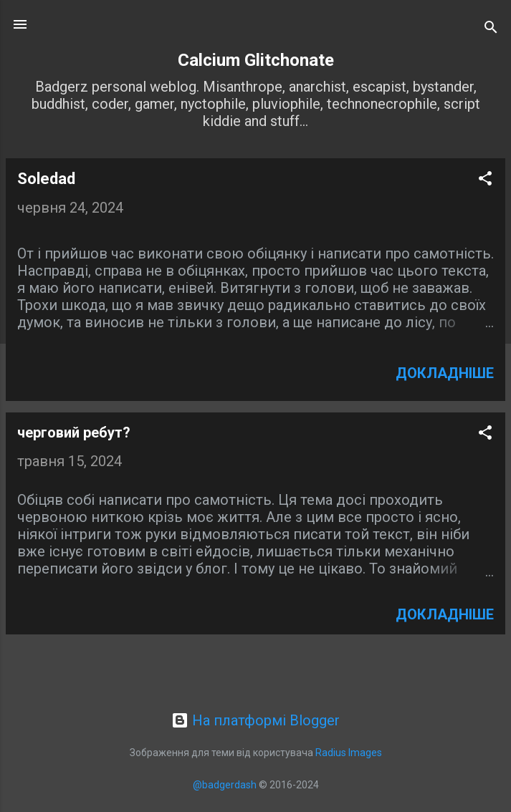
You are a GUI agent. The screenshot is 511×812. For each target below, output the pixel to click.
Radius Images (349, 753)
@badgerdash (225, 785)
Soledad (46, 179)
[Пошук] (491, 29)
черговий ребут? (74, 432)
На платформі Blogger (255, 720)
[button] (485, 180)
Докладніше (445, 373)
